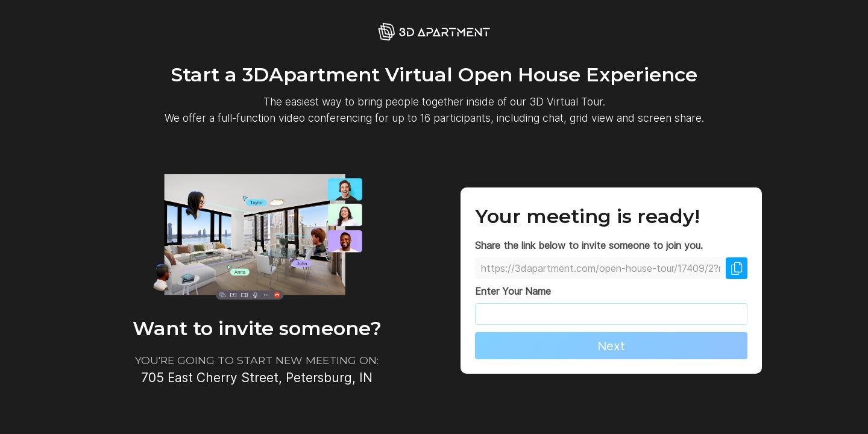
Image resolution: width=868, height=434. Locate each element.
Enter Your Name (513, 291)
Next (611, 346)
